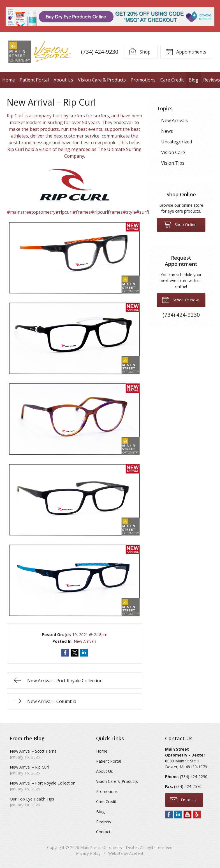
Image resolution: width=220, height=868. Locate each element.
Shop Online (180, 224)
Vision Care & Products (102, 80)
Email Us (183, 799)
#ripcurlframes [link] (107, 212)
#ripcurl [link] (64, 212)
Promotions (143, 80)
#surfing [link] (145, 212)
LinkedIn (178, 815)
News (167, 131)
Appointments (186, 52)
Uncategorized (177, 142)
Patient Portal (34, 80)
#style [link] (129, 212)
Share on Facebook (65, 653)
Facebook (169, 815)
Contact (103, 832)
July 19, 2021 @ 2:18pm (86, 635)
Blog (194, 80)
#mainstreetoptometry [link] (31, 212)
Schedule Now (180, 299)
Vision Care (173, 152)
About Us (63, 80)
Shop (140, 52)
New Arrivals (85, 641)
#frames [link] (82, 212)
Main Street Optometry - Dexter (109, 847)
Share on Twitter (75, 653)
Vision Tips (173, 163)
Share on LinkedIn (84, 653)
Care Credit (172, 80)
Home (9, 80)
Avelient (136, 853)
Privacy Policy (88, 853)
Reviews (104, 822)
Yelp (197, 815)
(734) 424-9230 (100, 52)
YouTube (187, 815)
